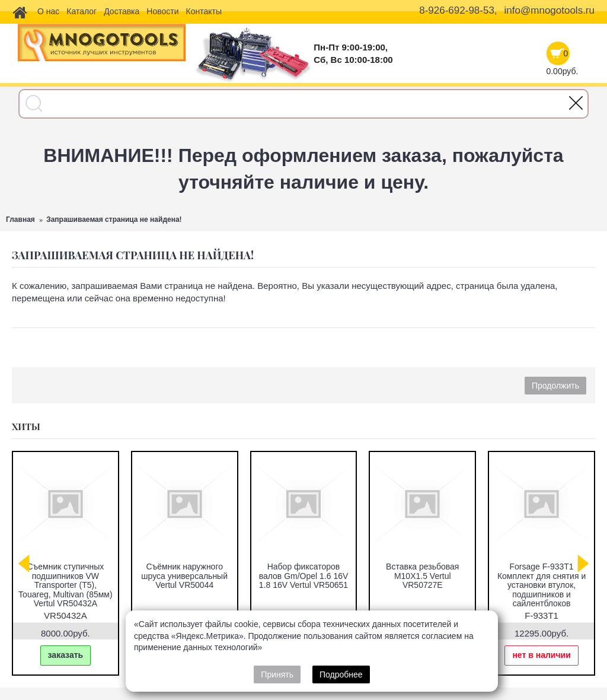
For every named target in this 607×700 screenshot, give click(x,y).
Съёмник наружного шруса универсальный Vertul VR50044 (184, 576)
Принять (277, 674)
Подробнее (341, 674)
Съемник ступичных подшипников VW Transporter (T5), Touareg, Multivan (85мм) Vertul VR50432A (66, 585)
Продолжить (555, 386)
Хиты (26, 427)
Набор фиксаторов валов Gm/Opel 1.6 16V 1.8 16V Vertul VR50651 (304, 576)
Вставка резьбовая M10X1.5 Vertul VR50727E (422, 576)
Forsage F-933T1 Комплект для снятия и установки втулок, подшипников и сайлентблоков (541, 585)
